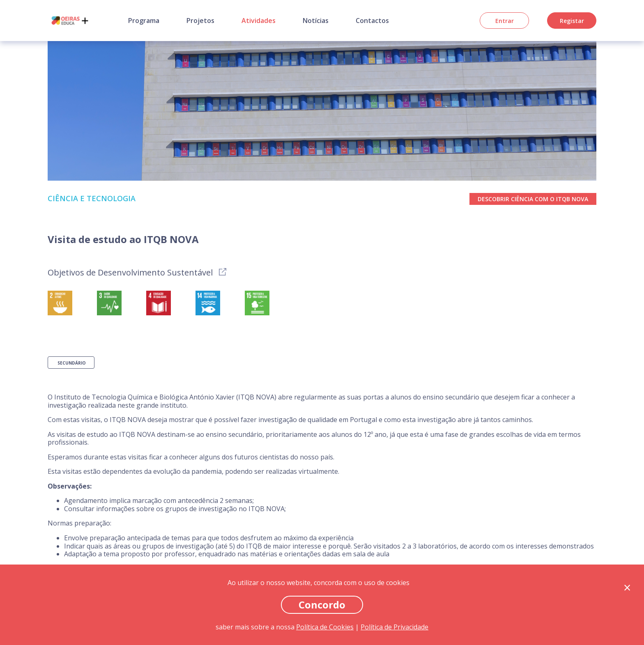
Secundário (72, 363)
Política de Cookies (325, 627)
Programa (144, 21)
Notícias (316, 21)
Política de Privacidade (394, 627)
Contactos (372, 21)
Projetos (200, 21)
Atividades (259, 21)
